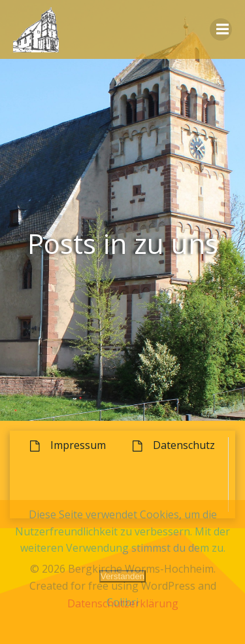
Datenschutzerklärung (123, 603)
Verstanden (122, 576)
